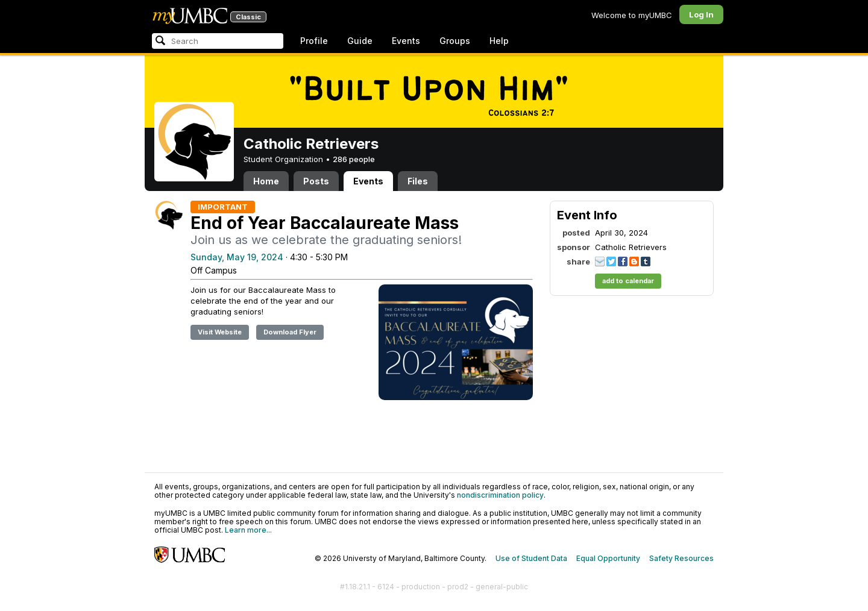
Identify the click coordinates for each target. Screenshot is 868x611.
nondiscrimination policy (500, 495)
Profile (314, 41)
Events (406, 41)
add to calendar (628, 281)
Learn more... (248, 530)
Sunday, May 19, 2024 (237, 257)
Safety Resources (681, 558)
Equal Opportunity (608, 558)
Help (499, 41)
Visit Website (220, 332)
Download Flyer (290, 332)
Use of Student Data (531, 558)
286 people (354, 159)
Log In (701, 14)
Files (418, 181)
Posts (316, 181)
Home (266, 181)
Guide (360, 41)
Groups (455, 41)
